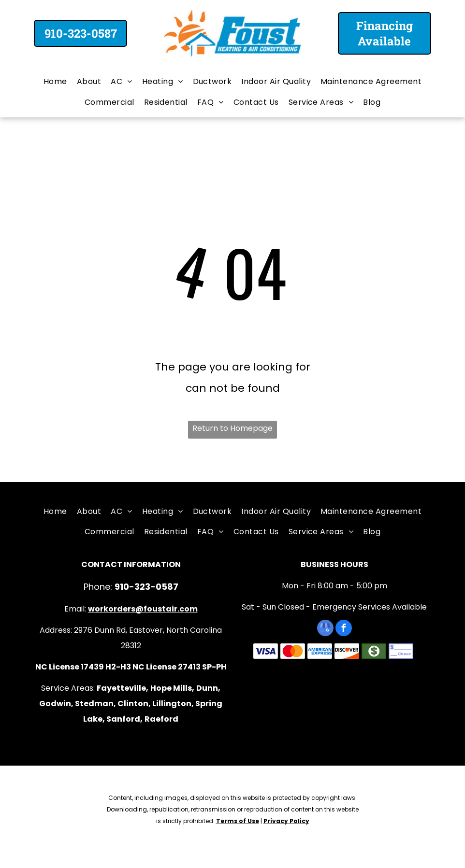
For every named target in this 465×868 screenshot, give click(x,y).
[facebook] (344, 629)
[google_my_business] (325, 629)
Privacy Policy (286, 821)
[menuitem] (55, 82)
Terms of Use (238, 821)
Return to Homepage (232, 428)
